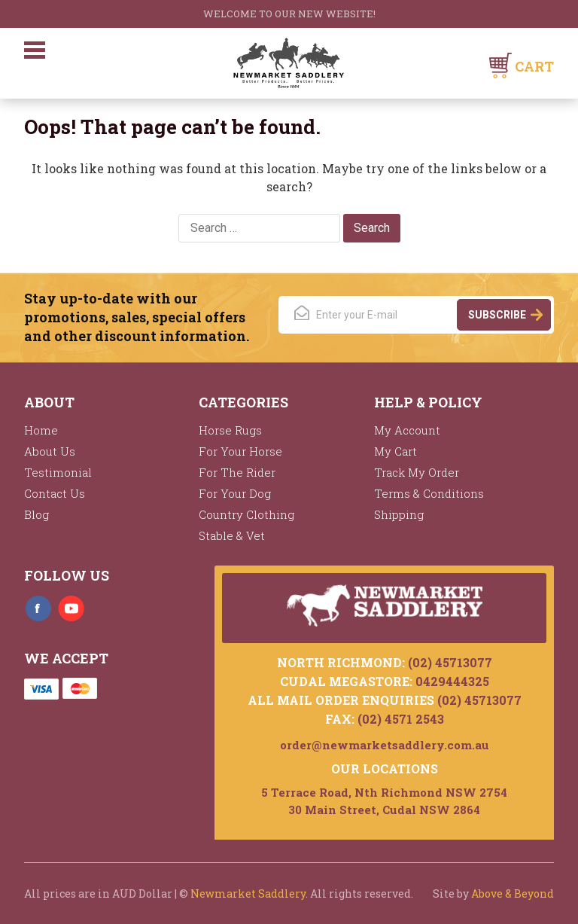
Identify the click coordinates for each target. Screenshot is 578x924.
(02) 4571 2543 (401, 719)
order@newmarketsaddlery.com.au (385, 745)
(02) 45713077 (450, 662)
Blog (37, 514)
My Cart (395, 451)
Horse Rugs (230, 430)
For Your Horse (240, 451)
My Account (407, 430)
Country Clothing (246, 514)
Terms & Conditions (429, 493)
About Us (50, 451)
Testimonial (58, 472)
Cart (534, 66)
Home (41, 430)
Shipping (399, 514)
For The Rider (237, 472)
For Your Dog (235, 493)
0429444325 (452, 681)
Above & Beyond (513, 894)
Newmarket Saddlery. (249, 894)
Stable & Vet (232, 535)
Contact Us (55, 493)
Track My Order (417, 472)
